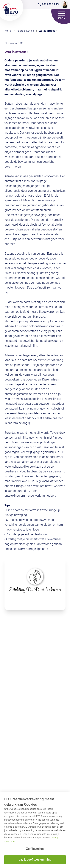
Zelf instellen (35, 849)
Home (8, 31)
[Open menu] (62, 15)
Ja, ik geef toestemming (35, 860)
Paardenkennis (25, 31)
